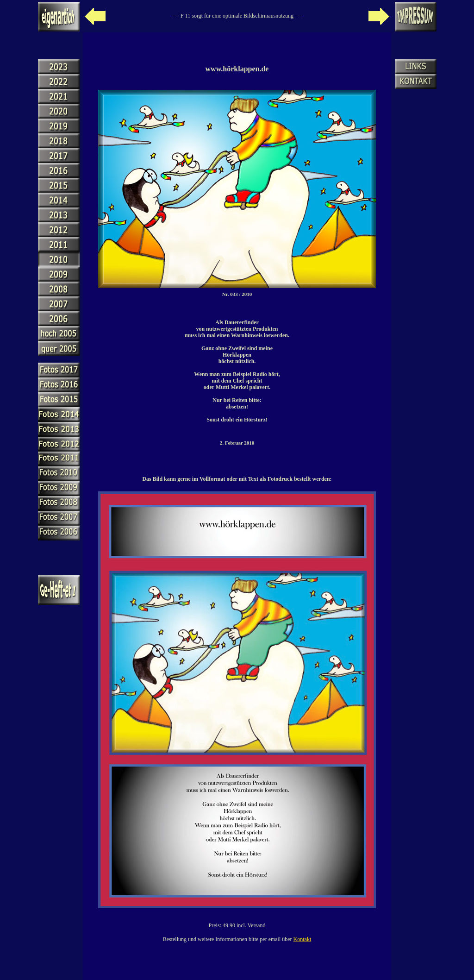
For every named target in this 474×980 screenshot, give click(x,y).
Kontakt (302, 939)
